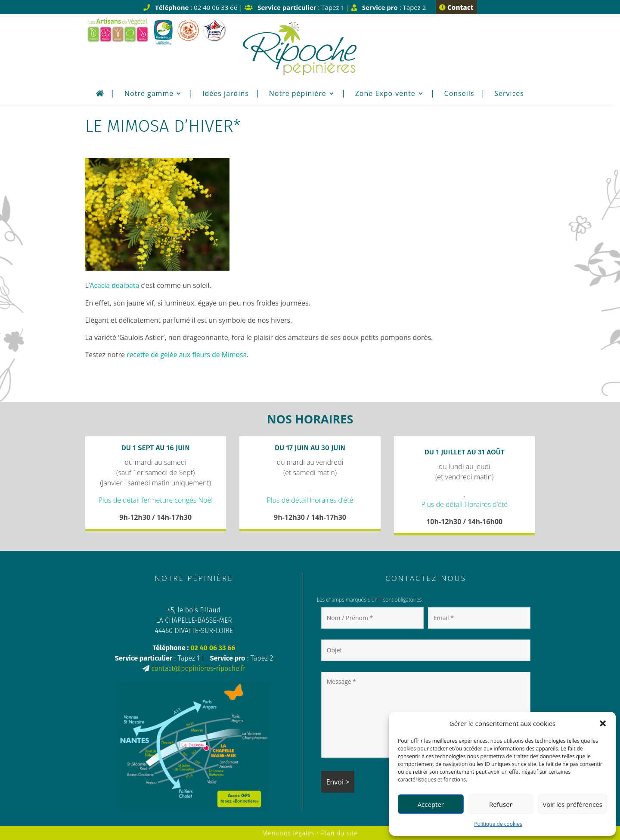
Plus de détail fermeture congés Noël (156, 500)
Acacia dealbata (115, 285)
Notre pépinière (298, 94)
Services (509, 94)
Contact (456, 7)
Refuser (501, 804)
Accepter (431, 804)
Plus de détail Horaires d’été (310, 500)
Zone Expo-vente (385, 94)
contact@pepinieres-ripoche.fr (198, 668)
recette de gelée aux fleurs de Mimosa (188, 354)
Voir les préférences (572, 804)
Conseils (459, 94)
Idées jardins (226, 94)
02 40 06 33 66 (213, 647)
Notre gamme (149, 94)
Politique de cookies (498, 824)
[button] (603, 723)
